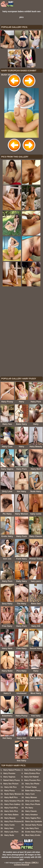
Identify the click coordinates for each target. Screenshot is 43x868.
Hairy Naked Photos (12, 770)
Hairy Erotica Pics (32, 773)
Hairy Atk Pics (10, 787)
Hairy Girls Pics (11, 811)
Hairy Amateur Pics (13, 801)
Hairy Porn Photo (33, 804)
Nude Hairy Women (13, 794)
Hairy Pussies (9, 773)
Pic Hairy (29, 808)
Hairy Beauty (10, 818)
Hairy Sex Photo (32, 784)
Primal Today (31, 787)
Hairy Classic (31, 811)
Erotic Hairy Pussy (33, 832)
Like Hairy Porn (32, 828)
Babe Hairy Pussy (33, 791)
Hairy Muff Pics (11, 797)
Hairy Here (9, 828)
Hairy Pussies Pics (32, 780)
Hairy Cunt (30, 794)
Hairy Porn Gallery (12, 804)
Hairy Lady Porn (11, 832)
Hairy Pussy (10, 791)
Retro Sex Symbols (34, 821)
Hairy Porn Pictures (13, 821)
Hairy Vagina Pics (33, 818)
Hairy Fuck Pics (11, 808)
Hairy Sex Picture (11, 784)
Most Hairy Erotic (33, 835)
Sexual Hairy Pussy (34, 825)
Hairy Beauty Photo (33, 770)
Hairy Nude (9, 835)
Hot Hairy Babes (11, 815)
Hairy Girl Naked (31, 777)
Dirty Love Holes (32, 801)
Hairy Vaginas (9, 777)
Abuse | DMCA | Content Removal (26, 864)
